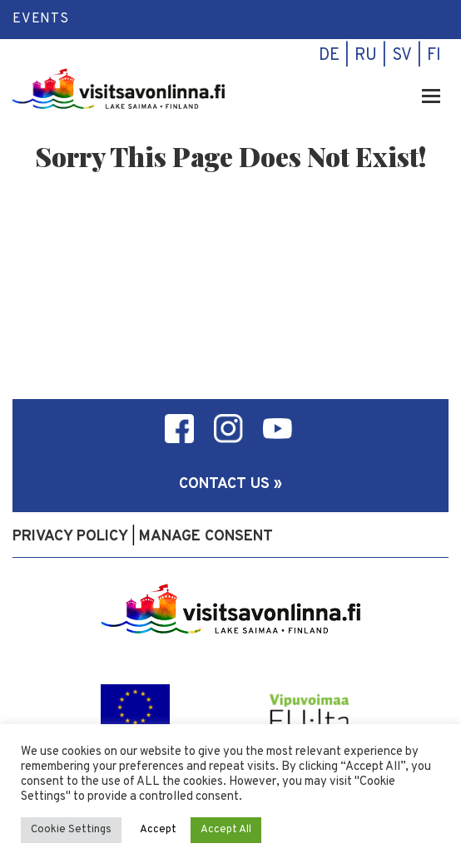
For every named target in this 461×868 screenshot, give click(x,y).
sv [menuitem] (402, 56)
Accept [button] (158, 830)
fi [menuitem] (434, 56)
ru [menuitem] (366, 56)
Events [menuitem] (41, 19)
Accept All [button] (226, 830)
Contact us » (230, 484)
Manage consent (206, 537)
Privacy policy (70, 537)
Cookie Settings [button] (71, 830)
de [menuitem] (329, 56)
